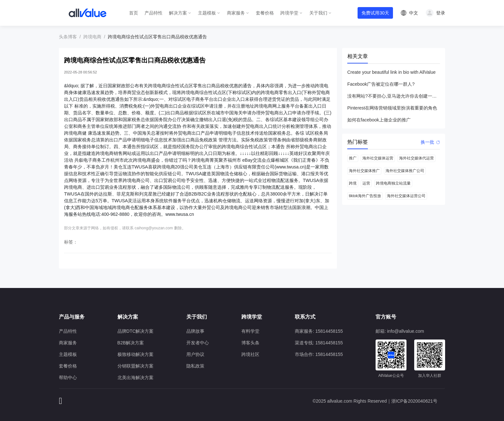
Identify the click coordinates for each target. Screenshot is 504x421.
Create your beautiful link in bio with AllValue (391, 72)
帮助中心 (68, 378)
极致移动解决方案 (135, 354)
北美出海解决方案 (135, 378)
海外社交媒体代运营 (416, 158)
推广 (353, 158)
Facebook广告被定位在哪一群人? (381, 84)
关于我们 (318, 13)
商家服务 (236, 13)
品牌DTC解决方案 (136, 331)
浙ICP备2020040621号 (414, 401)
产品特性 (154, 13)
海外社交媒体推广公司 (405, 171)
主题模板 (207, 13)
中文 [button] (414, 13)
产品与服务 (72, 317)
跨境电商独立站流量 (393, 183)
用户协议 (195, 354)
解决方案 (178, 13)
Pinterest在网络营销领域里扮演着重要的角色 (392, 108)
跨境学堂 (289, 13)
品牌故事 (195, 331)
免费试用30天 (375, 13)
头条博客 (68, 37)
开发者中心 (198, 343)
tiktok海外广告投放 (365, 196)
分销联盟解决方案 (135, 366)
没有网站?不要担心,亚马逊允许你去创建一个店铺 (394, 96)
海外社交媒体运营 (378, 158)
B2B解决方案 (131, 343)
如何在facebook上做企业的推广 (379, 120)
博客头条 (250, 343)
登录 (441, 13)
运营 (366, 183)
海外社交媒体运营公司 (406, 196)
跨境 (353, 183)
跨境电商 (92, 37)
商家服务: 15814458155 (319, 331)
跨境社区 (250, 354)
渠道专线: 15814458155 (319, 343)
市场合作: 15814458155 (319, 354)
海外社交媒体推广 (364, 171)
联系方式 (305, 317)
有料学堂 (250, 331)
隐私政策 (195, 366)
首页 (134, 13)
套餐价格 (265, 13)
